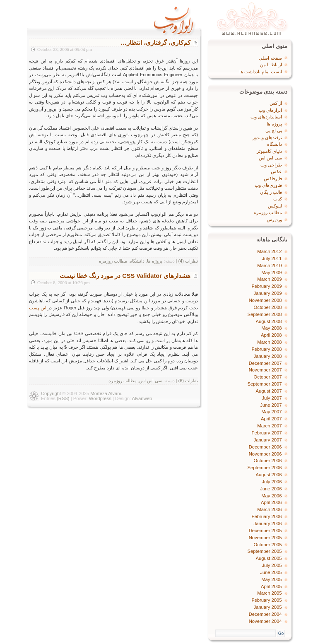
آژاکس (276, 103)
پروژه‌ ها (155, 261)
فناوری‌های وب (268, 185)
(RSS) (63, 398)
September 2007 (265, 384)
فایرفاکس (273, 178)
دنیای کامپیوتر (269, 151)
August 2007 (269, 391)
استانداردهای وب (266, 117)
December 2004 (265, 614)
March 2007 (269, 426)
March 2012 (269, 251)
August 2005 (269, 558)
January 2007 (268, 440)
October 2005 (268, 545)
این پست (38, 308)
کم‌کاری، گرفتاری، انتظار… (155, 43)
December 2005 (265, 531)
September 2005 (265, 551)
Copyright (51, 393)
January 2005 (268, 607)
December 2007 (265, 363)
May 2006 (271, 496)
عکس (276, 171)
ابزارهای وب (270, 110)
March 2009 (269, 279)
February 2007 (267, 433)
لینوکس (275, 206)
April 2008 (271, 335)
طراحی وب (271, 165)
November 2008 (265, 300)
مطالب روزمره (113, 261)
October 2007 (268, 377)
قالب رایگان (271, 192)
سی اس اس (151, 381)
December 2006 (265, 447)
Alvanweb (142, 398)
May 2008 (271, 328)
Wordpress (100, 398)
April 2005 (271, 586)
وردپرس (274, 219)
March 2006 (269, 509)
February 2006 (267, 516)
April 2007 (271, 419)
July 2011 (272, 258)
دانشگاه (137, 261)
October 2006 (268, 461)
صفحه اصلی (270, 58)
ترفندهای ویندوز (267, 137)
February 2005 (267, 600)
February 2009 (267, 286)
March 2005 (269, 593)
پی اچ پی (274, 130)
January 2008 (268, 356)
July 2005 (272, 565)
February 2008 (267, 349)
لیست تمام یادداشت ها (261, 72)
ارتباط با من (271, 65)
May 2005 (271, 579)
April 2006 (271, 502)
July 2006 (272, 482)
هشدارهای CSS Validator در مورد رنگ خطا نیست (125, 276)
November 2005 (265, 538)
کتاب (278, 199)
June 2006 (271, 489)
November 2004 (265, 621)
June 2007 (271, 405)
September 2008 (265, 314)
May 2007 (271, 412)
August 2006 (269, 475)
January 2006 (268, 523)
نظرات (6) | (187, 381)
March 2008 (269, 342)
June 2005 (271, 572)
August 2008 (269, 321)
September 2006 (265, 468)
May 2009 (271, 273)
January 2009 (268, 293)
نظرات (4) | (187, 261)
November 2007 (265, 370)
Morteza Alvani (106, 393)
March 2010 (269, 265)
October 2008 (268, 307)
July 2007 (272, 398)
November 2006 (265, 454)
